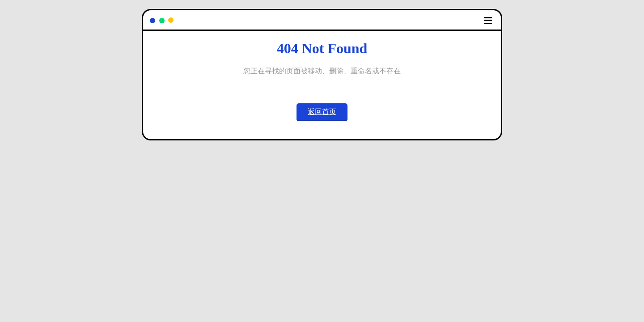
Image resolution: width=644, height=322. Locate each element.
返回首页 (322, 112)
